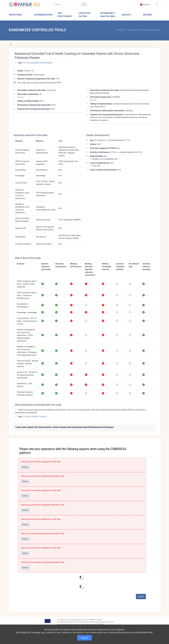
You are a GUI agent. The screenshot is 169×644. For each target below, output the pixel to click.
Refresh (25, 467)
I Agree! (84, 638)
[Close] (157, 440)
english (144, 5)
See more (20, 97)
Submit (141, 596)
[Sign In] (157, 4)
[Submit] (84, 4)
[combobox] (145, 5)
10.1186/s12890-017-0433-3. (35, 417)
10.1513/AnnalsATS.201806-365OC (38, 63)
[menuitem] (19, 15)
